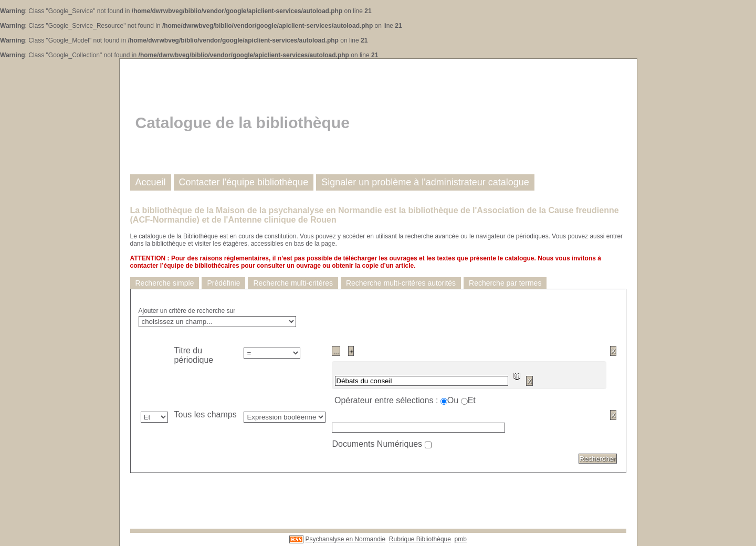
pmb (461, 539)
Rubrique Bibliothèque (420, 539)
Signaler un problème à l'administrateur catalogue (425, 182)
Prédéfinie (223, 283)
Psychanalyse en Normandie (345, 539)
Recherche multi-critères (293, 283)
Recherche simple (165, 283)
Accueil (151, 182)
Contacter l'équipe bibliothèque (244, 182)
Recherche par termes (505, 283)
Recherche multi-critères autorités (401, 283)
